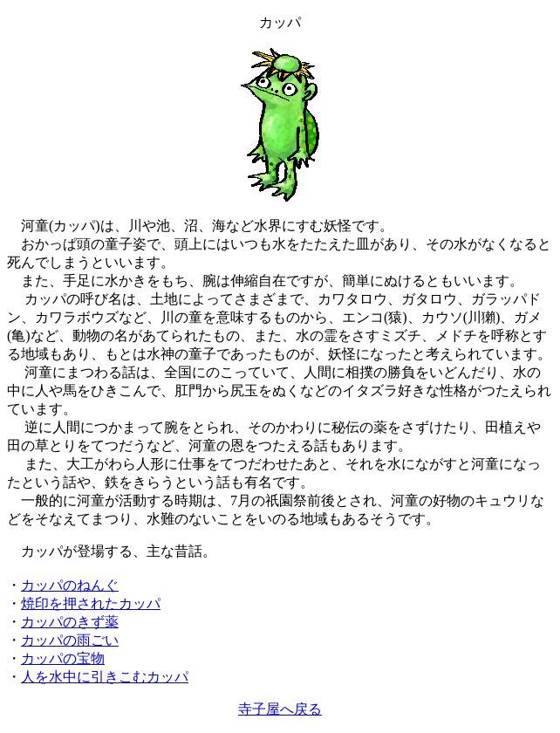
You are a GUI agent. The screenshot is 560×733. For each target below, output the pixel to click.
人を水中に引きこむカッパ (105, 677)
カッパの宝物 (63, 658)
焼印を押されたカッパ (91, 603)
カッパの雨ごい (70, 640)
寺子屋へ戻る (280, 709)
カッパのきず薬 (70, 622)
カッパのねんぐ (70, 585)
